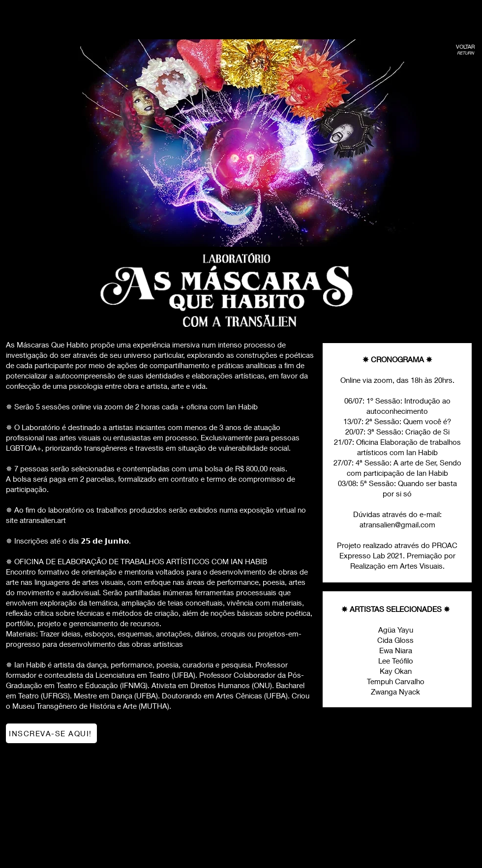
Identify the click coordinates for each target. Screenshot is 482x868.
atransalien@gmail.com (397, 524)
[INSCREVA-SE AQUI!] (51, 733)
